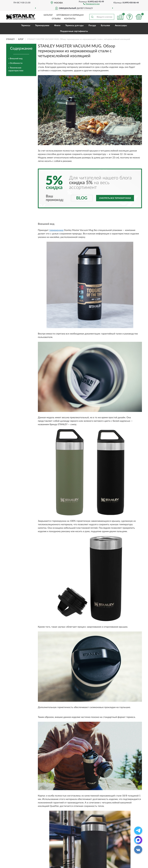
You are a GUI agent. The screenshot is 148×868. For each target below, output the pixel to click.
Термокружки (42, 26)
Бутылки (105, 26)
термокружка (56, 230)
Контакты (70, 19)
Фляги (57, 26)
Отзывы (56, 19)
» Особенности (15, 63)
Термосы (26, 26)
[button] (91, 4)
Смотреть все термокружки (115, 198)
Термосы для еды (74, 26)
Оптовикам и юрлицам (70, 15)
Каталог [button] (48, 15)
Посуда (92, 26)
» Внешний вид (15, 59)
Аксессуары (121, 26)
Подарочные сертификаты (74, 31)
